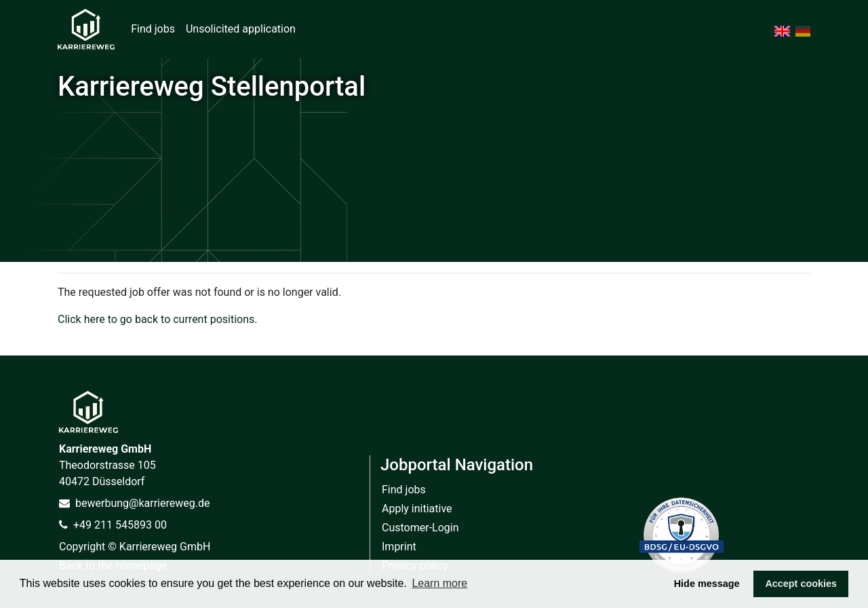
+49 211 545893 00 (113, 525)
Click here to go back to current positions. (157, 319)
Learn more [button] (439, 583)
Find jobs (153, 29)
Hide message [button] (707, 584)
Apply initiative (417, 509)
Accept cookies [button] (801, 584)
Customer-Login (420, 528)
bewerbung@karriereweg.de (134, 503)
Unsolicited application (241, 29)
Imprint (399, 547)
